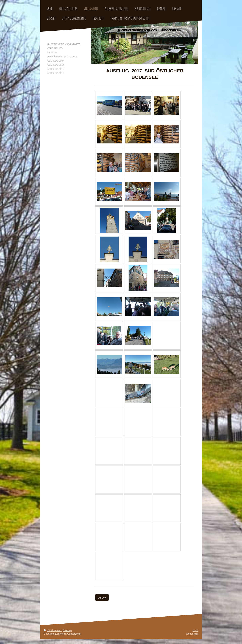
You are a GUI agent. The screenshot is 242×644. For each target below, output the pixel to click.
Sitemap (67, 630)
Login (195, 630)
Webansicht (192, 634)
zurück (102, 597)
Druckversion (53, 630)
